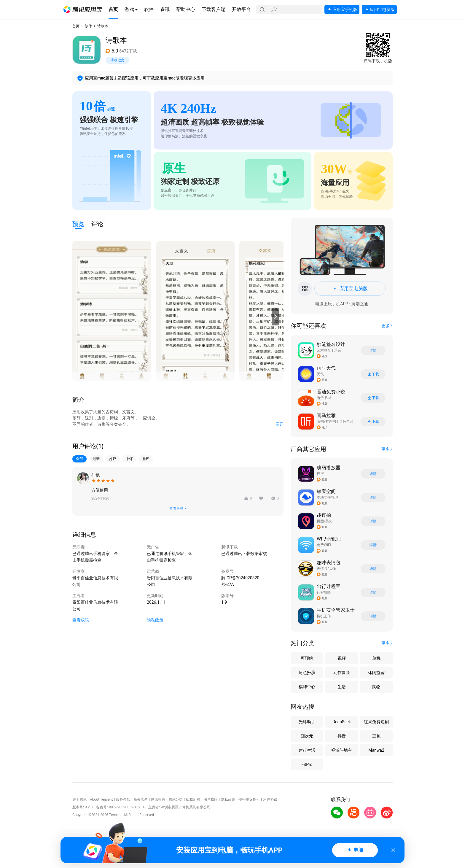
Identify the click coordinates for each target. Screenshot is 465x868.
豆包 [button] (376, 736)
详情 (373, 350)
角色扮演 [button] (307, 673)
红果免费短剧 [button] (376, 722)
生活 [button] (342, 687)
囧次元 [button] (307, 736)
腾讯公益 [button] (176, 799)
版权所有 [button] (193, 799)
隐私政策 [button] (155, 620)
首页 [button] (76, 26)
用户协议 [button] (270, 799)
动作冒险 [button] (342, 673)
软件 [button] (88, 26)
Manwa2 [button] (376, 750)
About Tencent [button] (101, 799)
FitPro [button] (307, 764)
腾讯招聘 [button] (158, 799)
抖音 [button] (342, 736)
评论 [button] (97, 224)
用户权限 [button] (211, 799)
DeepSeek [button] (342, 722)
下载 (373, 374)
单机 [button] (376, 658)
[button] (83, 9)
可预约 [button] (307, 658)
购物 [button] (376, 687)
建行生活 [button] (307, 750)
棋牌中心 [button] (307, 687)
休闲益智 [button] (376, 673)
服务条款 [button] (123, 799)
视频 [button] (342, 658)
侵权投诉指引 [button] (249, 799)
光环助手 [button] (307, 722)
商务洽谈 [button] (141, 799)
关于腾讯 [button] (79, 799)
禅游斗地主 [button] (342, 750)
